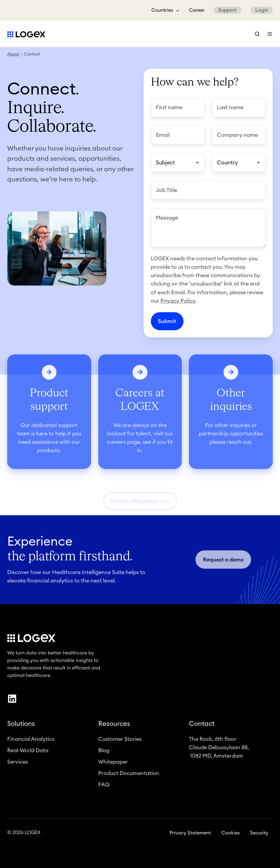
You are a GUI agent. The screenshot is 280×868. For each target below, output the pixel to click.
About (13, 54)
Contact (202, 727)
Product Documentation (129, 777)
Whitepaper (113, 765)
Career (197, 10)
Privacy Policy (178, 301)
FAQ (104, 788)
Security (259, 836)
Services (18, 765)
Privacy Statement (190, 836)
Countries (162, 10)
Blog (104, 754)
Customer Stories (120, 742)
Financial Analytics (31, 742)
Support (227, 10)
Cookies (231, 836)
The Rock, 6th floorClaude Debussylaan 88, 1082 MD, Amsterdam (219, 751)
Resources (114, 727)
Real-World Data (28, 754)
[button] (257, 34)
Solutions (21, 727)
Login (262, 10)
